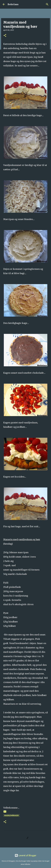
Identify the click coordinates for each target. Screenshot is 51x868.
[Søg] (47, 4)
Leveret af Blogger (26, 855)
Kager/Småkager (11, 815)
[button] (5, 36)
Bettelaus (13, 4)
